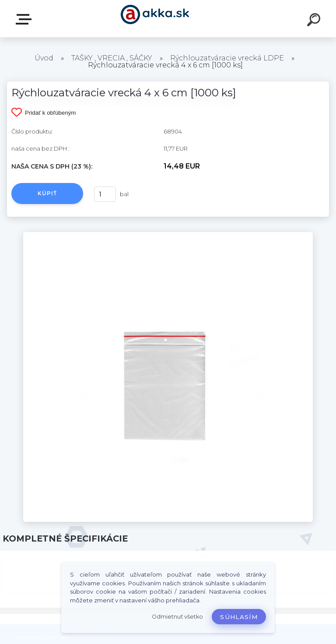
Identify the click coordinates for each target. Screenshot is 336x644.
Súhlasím (239, 617)
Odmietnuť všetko (177, 617)
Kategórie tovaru (25, 19)
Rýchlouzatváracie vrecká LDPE (227, 58)
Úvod (44, 58)
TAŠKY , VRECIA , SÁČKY (112, 58)
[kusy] (105, 194)
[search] (315, 21)
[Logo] (155, 19)
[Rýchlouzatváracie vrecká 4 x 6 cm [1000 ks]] (168, 235)
